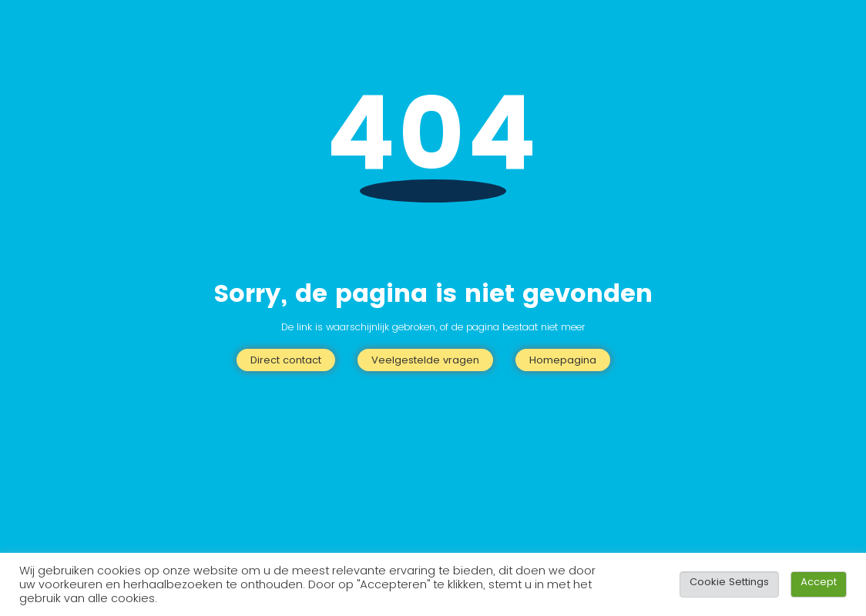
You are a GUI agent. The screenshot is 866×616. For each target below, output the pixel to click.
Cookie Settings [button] (729, 582)
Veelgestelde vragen (425, 360)
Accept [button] (819, 582)
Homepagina (563, 360)
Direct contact (286, 360)
